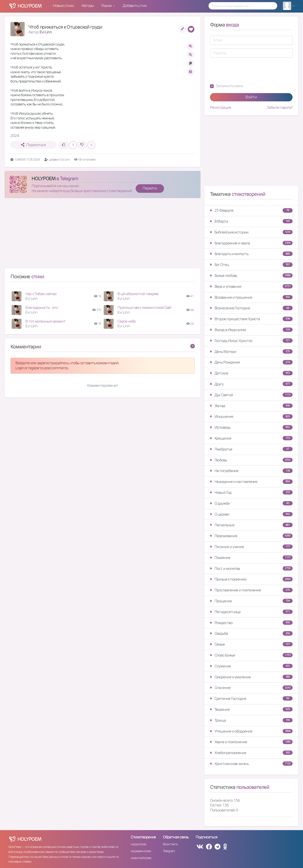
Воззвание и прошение (251, 297)
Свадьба (251, 633)
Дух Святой (251, 395)
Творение (251, 709)
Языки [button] (107, 6)
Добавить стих (135, 6)
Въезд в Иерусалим (251, 330)
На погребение (251, 471)
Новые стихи (63, 6)
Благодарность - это (42, 308)
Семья (251, 644)
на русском (138, 844)
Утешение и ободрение (251, 731)
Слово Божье (251, 655)
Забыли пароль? (280, 108)
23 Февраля (251, 210)
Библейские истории (251, 232)
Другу (251, 384)
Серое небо (127, 321)
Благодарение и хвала (251, 243)
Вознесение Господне (251, 308)
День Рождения (251, 362)
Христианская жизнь (251, 764)
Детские (251, 373)
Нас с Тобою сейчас (41, 294)
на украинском (141, 851)
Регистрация (221, 108)
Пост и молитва (251, 569)
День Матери (251, 352)
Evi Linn (46, 32)
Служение (251, 666)
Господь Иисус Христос (251, 341)
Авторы (88, 6)
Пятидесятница (251, 612)
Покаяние (251, 558)
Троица (251, 720)
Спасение (251, 688)
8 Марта (251, 221)
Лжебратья (251, 449)
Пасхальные (251, 525)
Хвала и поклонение (251, 742)
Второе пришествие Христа (251, 319)
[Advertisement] (103, 235)
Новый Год (251, 492)
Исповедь (251, 427)
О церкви (251, 514)
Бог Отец (251, 265)
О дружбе (251, 503)
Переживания (251, 536)
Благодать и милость (251, 254)
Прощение (251, 601)
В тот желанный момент (45, 321)
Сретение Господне (251, 699)
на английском (141, 858)
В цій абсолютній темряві (138, 294)
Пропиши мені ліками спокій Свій (144, 308)
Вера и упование (251, 286)
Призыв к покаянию (251, 579)
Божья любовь (251, 276)
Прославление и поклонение (251, 590)
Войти (251, 97)
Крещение (251, 438)
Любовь (251, 460)
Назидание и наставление (251, 482)
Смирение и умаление (251, 677)
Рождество (251, 623)
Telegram (169, 851)
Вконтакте (170, 844)
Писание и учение (251, 547)
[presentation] (246, 71)
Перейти (150, 188)
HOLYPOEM (43, 179)
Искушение (251, 416)
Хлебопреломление (251, 753)
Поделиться (33, 145)
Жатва (251, 406)
